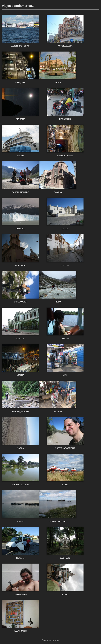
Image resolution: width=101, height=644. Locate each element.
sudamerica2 (24, 6)
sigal (57, 640)
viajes (6, 6)
